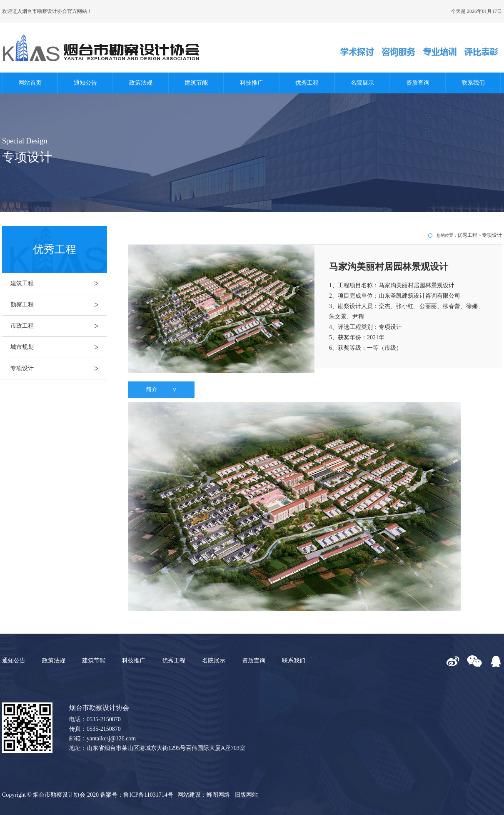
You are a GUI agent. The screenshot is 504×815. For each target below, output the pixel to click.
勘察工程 (59, 305)
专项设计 (59, 369)
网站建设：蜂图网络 (204, 795)
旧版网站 (246, 795)
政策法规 (141, 83)
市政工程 (59, 326)
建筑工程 (59, 283)
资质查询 (418, 83)
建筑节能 (196, 83)
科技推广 (252, 83)
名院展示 (362, 83)
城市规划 (59, 347)
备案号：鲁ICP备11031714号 (136, 795)
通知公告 (85, 83)
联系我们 (473, 83)
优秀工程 (307, 83)
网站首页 (30, 83)
